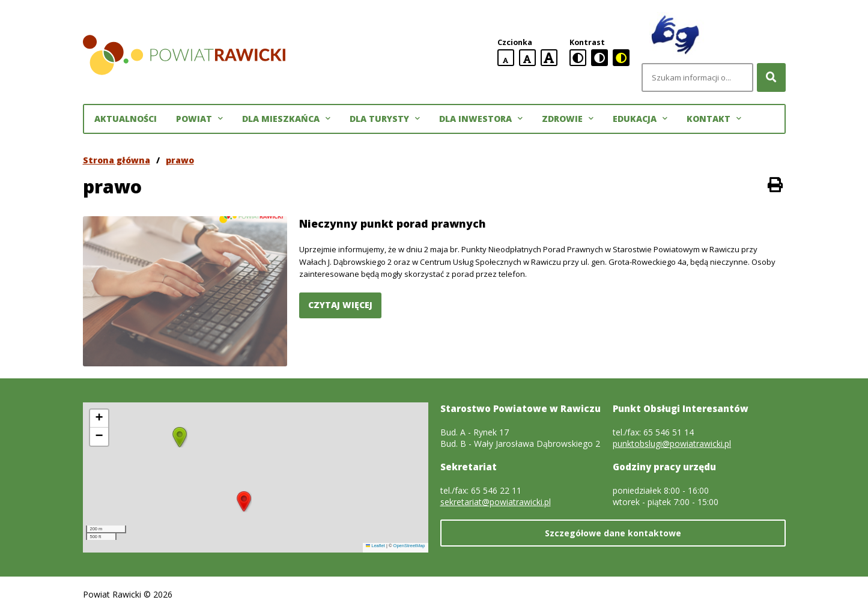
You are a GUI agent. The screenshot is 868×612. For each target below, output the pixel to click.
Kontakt (714, 119)
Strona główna (117, 160)
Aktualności (126, 119)
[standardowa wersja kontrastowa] (578, 58)
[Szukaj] (771, 77)
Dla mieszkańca (286, 119)
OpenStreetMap (409, 546)
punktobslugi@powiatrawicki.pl (672, 444)
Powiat (199, 119)
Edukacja (640, 119)
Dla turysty (385, 119)
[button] (244, 501)
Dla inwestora (481, 119)
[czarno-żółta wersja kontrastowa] (621, 58)
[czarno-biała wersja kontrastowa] (599, 58)
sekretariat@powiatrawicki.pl (496, 502)
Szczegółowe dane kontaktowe (613, 533)
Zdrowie (568, 119)
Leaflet (375, 546)
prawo (180, 160)
